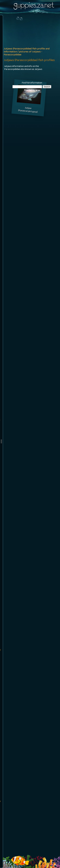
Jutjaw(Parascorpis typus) (28, 110)
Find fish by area (32, 90)
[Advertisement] (30, 48)
